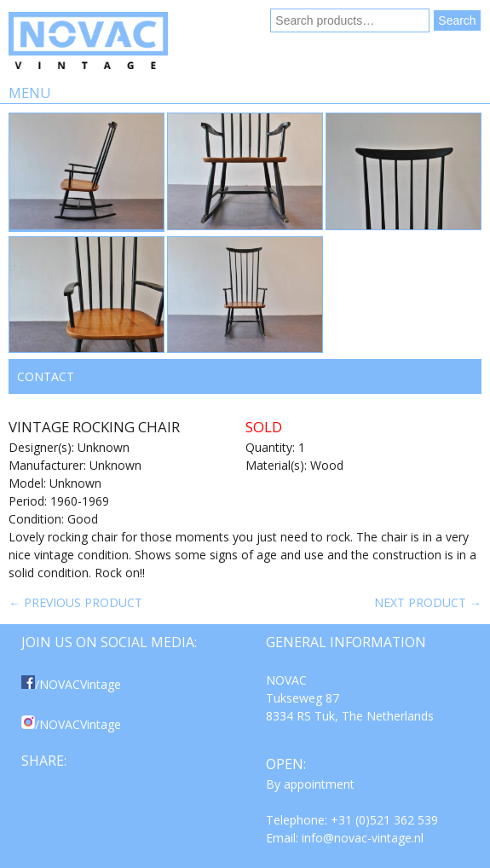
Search (457, 20)
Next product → (428, 602)
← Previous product (75, 602)
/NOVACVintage (71, 684)
